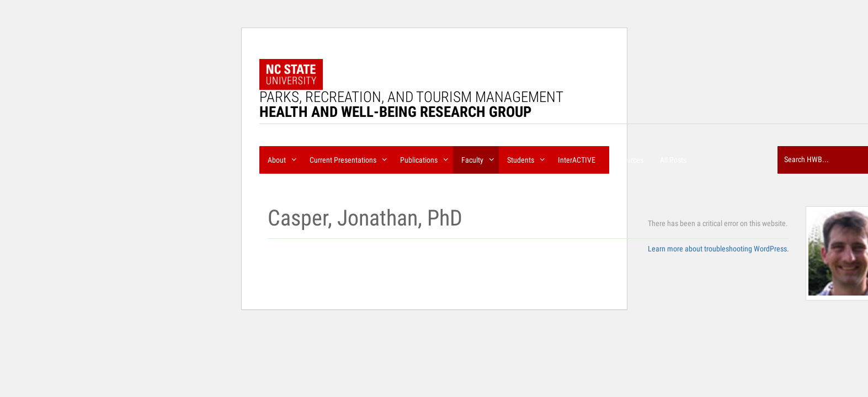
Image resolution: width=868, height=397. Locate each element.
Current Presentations (347, 158)
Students (524, 158)
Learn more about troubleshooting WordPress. (718, 249)
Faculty (476, 158)
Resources (628, 160)
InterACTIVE (577, 160)
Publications (422, 158)
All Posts (673, 160)
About (280, 158)
